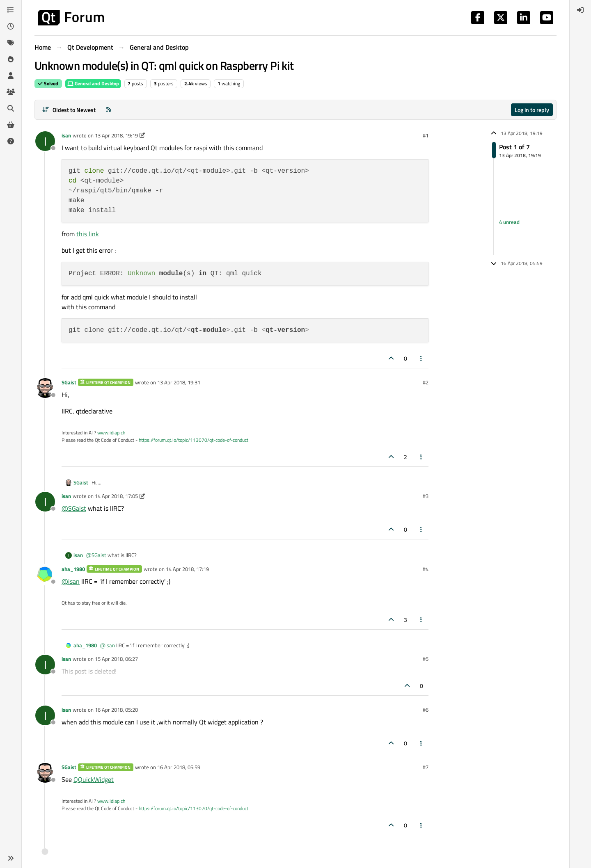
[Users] (11, 75)
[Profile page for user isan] (45, 141)
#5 (426, 659)
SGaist (69, 382)
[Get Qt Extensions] (11, 125)
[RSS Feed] (109, 110)
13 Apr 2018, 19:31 (179, 382)
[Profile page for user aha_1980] (45, 575)
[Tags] (11, 43)
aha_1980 (73, 569)
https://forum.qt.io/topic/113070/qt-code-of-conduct (194, 440)
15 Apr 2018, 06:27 (116, 659)
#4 (426, 569)
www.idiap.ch (111, 433)
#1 (426, 135)
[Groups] (11, 92)
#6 (426, 710)
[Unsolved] (11, 141)
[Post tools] (421, 358)
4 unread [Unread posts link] (509, 222)
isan (66, 135)
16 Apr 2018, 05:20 (116, 710)
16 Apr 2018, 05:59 (179, 767)
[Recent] (11, 26)
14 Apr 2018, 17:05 (116, 496)
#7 (426, 767)
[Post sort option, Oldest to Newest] (69, 110)
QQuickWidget (94, 779)
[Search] (11, 108)
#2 (426, 382)
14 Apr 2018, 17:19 (187, 569)
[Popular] (11, 59)
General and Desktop (93, 83)
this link (88, 234)
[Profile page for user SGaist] (45, 388)
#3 (426, 496)
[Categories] (11, 10)
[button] (11, 858)
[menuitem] (580, 10)
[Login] (580, 10)
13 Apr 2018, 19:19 (116, 135)
